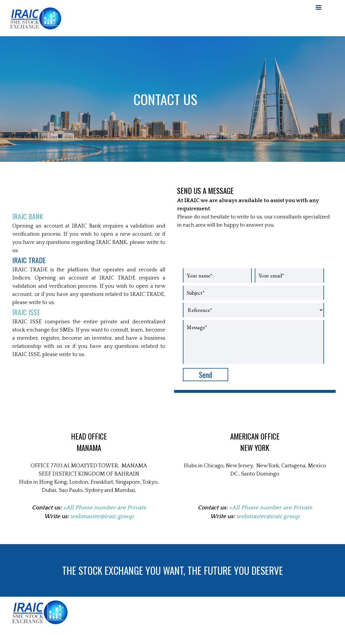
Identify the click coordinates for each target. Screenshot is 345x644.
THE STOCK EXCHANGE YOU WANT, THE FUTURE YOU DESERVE (173, 570)
